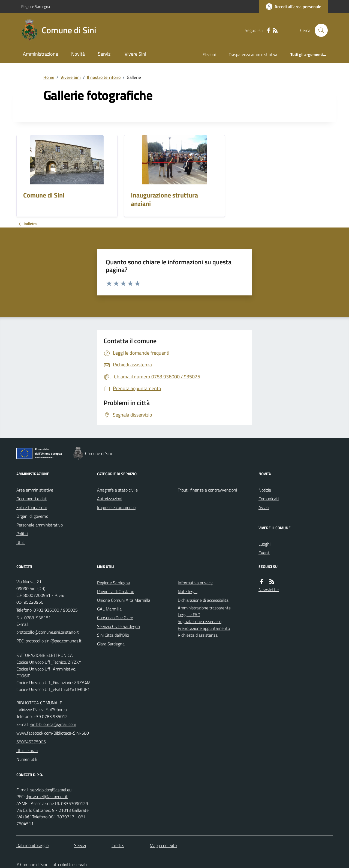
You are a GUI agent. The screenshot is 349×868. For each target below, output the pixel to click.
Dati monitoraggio (32, 845)
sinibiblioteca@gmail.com (53, 724)
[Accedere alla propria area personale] (294, 7)
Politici (22, 534)
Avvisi (264, 507)
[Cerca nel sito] (319, 30)
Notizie (265, 490)
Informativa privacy (195, 583)
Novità (78, 54)
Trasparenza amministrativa (253, 54)
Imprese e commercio (116, 507)
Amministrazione (40, 54)
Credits (118, 845)
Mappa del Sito (163, 845)
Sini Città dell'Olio (113, 635)
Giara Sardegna (111, 644)
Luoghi (264, 544)
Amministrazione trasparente (204, 608)
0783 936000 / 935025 (56, 610)
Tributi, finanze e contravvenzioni (207, 490)
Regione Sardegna (36, 6)
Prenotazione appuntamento (204, 628)
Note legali (188, 591)
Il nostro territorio (104, 77)
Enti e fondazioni (31, 507)
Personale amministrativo (40, 525)
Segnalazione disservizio (200, 621)
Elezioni (209, 54)
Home (49, 77)
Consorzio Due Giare (115, 618)
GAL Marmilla (109, 609)
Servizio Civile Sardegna (118, 626)
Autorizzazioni (110, 499)
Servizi (105, 54)
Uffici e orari (27, 750)
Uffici (21, 542)
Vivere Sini (135, 54)
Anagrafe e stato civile (117, 490)
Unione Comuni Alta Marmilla (124, 600)
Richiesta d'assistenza (198, 635)
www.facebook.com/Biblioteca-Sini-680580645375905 (53, 737)
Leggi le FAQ (189, 615)
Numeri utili (27, 759)
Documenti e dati (32, 499)
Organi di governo (32, 516)
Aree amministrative (35, 490)
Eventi (264, 553)
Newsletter (269, 589)
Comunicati (269, 499)
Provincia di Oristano (116, 591)
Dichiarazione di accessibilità (203, 600)
